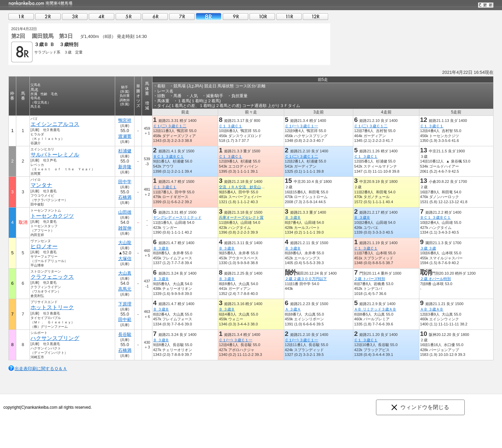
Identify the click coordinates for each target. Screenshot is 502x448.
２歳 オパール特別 (435, 279)
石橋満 (125, 197)
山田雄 (125, 212)
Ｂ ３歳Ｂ (293, 217)
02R (48, 16)
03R (75, 16)
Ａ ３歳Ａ (293, 309)
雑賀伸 (125, 228)
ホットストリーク (52, 307)
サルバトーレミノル (55, 155)
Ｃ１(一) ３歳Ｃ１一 (302, 126)
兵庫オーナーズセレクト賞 (241, 217)
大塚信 (125, 259)
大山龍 (125, 243)
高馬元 (125, 289)
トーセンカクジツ (52, 216)
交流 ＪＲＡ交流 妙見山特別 (244, 187)
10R (262, 16)
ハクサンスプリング (55, 338)
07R (182, 16)
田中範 (125, 319)
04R (102, 16)
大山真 (125, 273)
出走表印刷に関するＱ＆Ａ (41, 369)
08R (209, 16)
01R (21, 16)
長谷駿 (125, 334)
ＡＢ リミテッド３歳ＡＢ (375, 309)
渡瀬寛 (125, 136)
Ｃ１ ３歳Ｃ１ (231, 126)
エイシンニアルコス (55, 124)
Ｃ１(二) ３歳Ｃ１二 (170, 126)
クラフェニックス (52, 277)
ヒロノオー (44, 246)
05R (128, 16)
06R (155, 16)
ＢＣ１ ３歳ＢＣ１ (169, 156)
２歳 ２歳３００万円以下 (306, 279)
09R (235, 16)
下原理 (125, 304)
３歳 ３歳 (428, 248)
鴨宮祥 (125, 120)
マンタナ (41, 185)
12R (316, 16)
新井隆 (125, 167)
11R (289, 16)
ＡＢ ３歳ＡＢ (432, 309)
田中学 (125, 182)
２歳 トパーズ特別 (369, 279)
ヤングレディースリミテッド (177, 217)
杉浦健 (125, 151)
